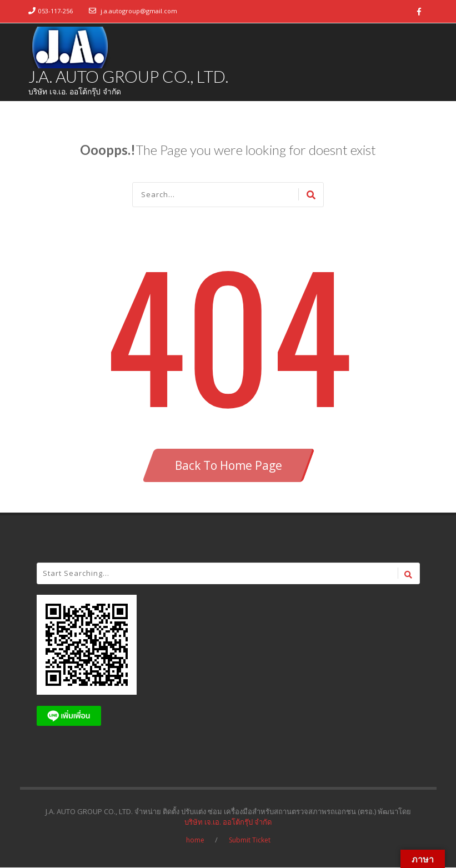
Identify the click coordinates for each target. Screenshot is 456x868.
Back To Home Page (229, 466)
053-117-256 (56, 11)
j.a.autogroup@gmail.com (139, 11)
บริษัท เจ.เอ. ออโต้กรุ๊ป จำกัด (228, 822)
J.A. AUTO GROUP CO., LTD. (129, 77)
